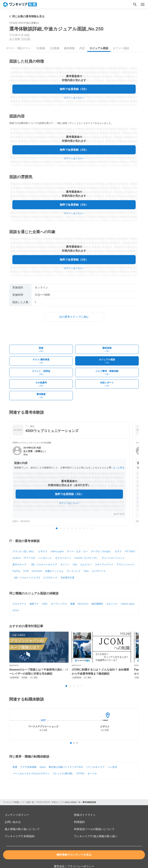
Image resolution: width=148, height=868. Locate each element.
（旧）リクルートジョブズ (26, 578)
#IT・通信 (34, 678)
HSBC (45, 604)
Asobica (17, 558)
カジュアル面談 (99, 48)
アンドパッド (74, 571)
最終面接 (69, 48)
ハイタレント (45, 558)
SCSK (26, 571)
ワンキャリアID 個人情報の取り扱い (96, 836)
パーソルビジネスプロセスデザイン (31, 774)
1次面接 (40, 48)
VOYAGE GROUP (43, 802)
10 (91, 529)
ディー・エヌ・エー (77, 551)
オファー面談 (121, 48)
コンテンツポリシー (17, 815)
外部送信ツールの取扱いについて (94, 829)
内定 (82, 48)
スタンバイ (112, 604)
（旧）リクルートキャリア (43, 565)
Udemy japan (57, 551)
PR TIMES (130, 551)
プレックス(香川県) (63, 774)
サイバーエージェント (113, 558)
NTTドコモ (29, 558)
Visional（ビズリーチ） (86, 558)
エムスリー (86, 565)
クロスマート (19, 604)
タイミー (65, 565)
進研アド (34, 604)
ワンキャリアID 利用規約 (20, 836)
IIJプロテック (50, 578)
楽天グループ (19, 565)
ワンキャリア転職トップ (14, 802)
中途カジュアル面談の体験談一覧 (66, 802)
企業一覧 (30, 802)
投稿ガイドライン (85, 815)
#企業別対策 (14, 678)
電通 (72, 604)
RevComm (83, 604)
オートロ (92, 774)
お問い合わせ (13, 822)
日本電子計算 (67, 578)
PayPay (16, 571)
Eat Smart (37, 571)
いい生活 (112, 767)
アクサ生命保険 (28, 767)
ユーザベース (99, 571)
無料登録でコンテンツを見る (74, 855)
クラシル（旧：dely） (24, 551)
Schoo (16, 610)
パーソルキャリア (95, 767)
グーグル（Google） (101, 551)
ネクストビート (63, 558)
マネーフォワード (104, 565)
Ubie (75, 565)
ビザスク (43, 551)
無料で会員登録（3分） (74, 89)
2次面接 (55, 48)
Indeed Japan (128, 604)
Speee (43, 767)
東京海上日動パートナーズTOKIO (66, 767)
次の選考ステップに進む (74, 317)
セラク (118, 551)
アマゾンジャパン (126, 565)
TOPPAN (80, 774)
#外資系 (25, 678)
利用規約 (79, 822)
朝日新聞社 (97, 604)
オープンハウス (59, 604)
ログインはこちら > (74, 98)
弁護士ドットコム (54, 571)
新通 (15, 767)
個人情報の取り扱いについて (22, 829)
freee (86, 571)
